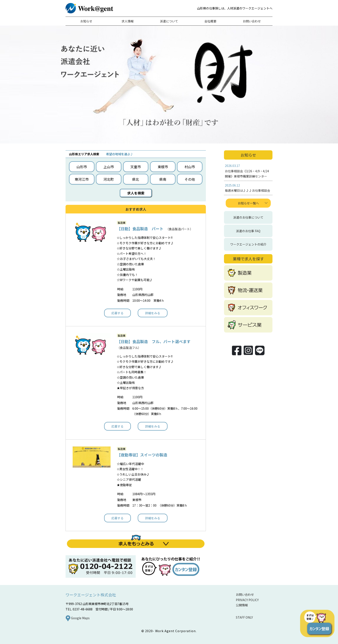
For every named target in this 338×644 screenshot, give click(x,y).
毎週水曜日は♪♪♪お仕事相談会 (247, 190)
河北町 (109, 179)
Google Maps (78, 618)
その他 (190, 179)
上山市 (109, 167)
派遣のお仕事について (248, 217)
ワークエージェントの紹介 (248, 244)
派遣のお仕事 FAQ (248, 231)
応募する (117, 313)
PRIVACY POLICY (247, 600)
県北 (136, 179)
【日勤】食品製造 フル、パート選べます (154, 341)
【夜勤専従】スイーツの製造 (142, 455)
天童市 (136, 167)
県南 (163, 179)
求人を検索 (136, 193)
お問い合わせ (245, 594)
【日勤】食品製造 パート (140, 229)
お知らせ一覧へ (248, 203)
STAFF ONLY (244, 617)
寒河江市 (82, 179)
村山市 (190, 167)
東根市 (163, 167)
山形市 (82, 167)
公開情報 (242, 605)
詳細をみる (153, 313)
